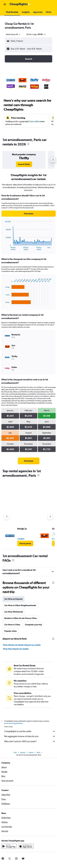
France (31, 752)
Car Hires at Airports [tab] (13, 599)
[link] (24, 164)
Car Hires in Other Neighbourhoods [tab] (20, 605)
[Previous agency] (7, 517)
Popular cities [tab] (10, 631)
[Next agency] (50, 517)
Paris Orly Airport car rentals (16, 649)
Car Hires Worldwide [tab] (14, 612)
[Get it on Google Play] (9, 846)
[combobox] (13, 34)
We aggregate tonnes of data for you (30, 736)
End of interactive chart (4, 248)
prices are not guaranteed (13, 723)
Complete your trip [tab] (33, 625)
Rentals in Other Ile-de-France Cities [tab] (21, 618)
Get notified (35, 121)
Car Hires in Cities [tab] (12, 625)
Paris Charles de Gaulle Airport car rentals (22, 645)
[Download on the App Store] (26, 846)
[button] (5, 4)
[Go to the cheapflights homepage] (20, 4)
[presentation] (28, 144)
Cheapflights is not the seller (30, 731)
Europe (23, 752)
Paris (38, 752)
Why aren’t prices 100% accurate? (30, 741)
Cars (15, 752)
